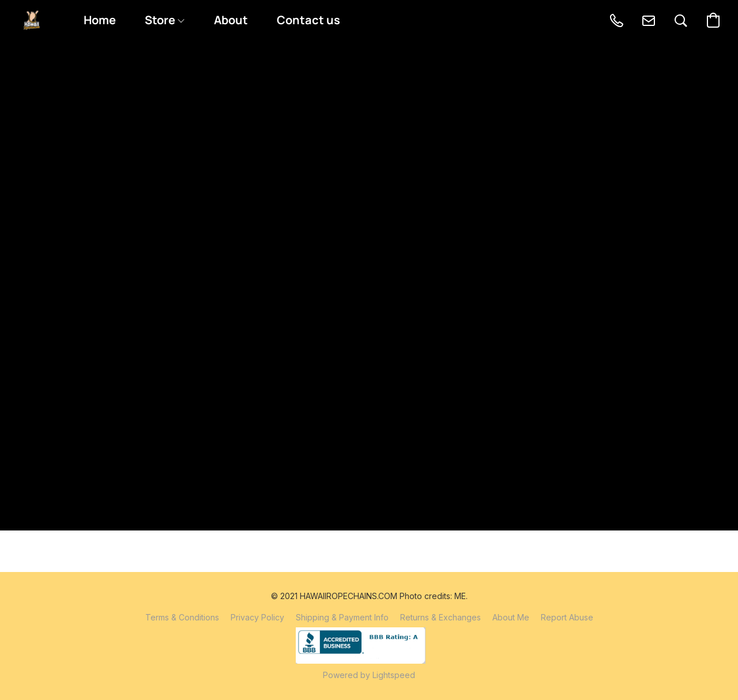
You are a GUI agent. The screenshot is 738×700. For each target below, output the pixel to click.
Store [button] (164, 20)
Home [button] (100, 20)
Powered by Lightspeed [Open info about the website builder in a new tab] (369, 675)
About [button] (231, 20)
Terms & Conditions (182, 617)
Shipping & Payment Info (342, 617)
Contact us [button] (308, 20)
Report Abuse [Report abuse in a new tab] (567, 617)
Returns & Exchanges (440, 617)
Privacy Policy (257, 617)
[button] (32, 20)
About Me (511, 617)
